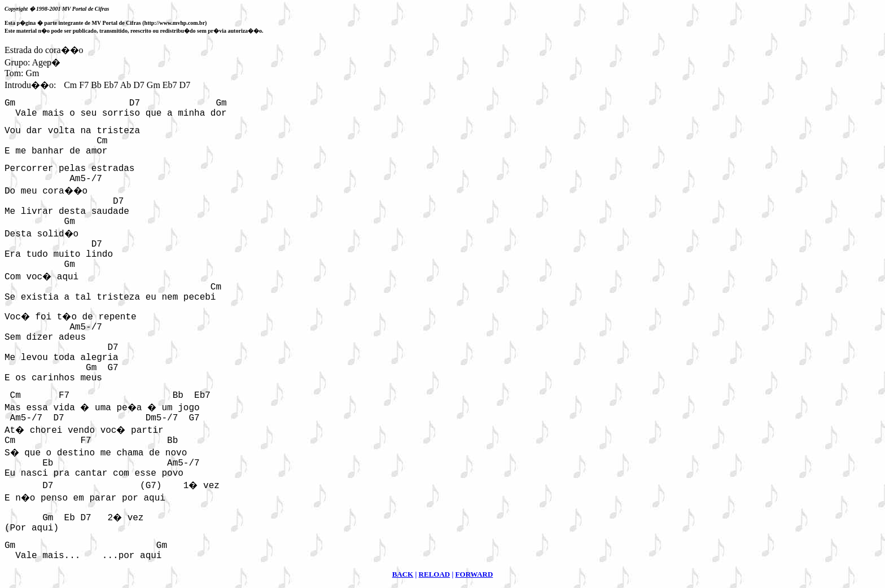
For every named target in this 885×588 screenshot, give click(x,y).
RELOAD (435, 574)
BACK (403, 574)
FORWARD (474, 574)
